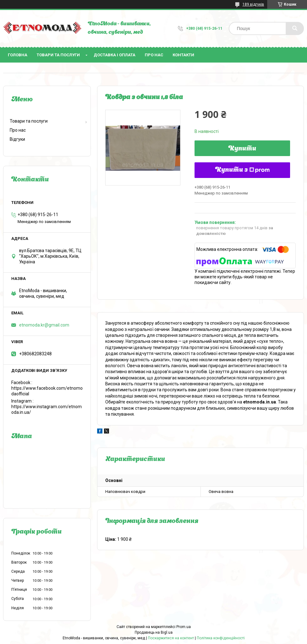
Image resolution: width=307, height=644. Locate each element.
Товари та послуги (58, 55)
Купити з (242, 170)
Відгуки (17, 139)
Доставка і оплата (114, 55)
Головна (18, 55)
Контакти (183, 55)
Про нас (154, 55)
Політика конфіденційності (221, 638)
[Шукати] (295, 28)
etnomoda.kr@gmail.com (44, 325)
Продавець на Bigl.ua (154, 632)
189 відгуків (253, 4)
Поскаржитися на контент (171, 638)
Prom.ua (184, 627)
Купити (242, 149)
